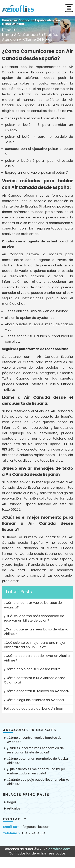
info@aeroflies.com (35, 827)
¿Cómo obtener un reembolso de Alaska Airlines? (37, 761)
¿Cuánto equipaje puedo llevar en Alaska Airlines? (38, 782)
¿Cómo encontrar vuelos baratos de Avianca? (34, 740)
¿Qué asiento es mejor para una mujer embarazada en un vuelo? (36, 771)
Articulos (14, 808)
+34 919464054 (33, 833)
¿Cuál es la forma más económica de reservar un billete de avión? (35, 750)
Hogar (6, 30)
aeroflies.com (59, 849)
